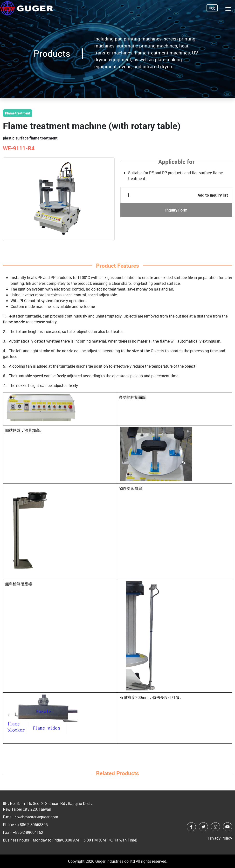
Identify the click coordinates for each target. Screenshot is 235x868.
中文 (212, 8)
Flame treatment (18, 113)
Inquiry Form (176, 210)
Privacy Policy (220, 838)
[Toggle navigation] (228, 8)
